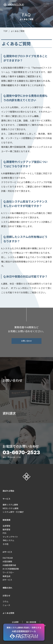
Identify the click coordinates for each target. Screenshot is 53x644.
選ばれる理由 (8, 491)
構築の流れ (7, 588)
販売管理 (6, 529)
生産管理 (6, 526)
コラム (5, 601)
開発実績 (6, 520)
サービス (6, 499)
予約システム (8, 540)
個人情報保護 (31, 622)
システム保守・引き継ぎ (13, 512)
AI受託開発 (7, 561)
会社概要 (15, 622)
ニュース (6, 605)
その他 (5, 544)
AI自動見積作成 (9, 565)
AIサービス (7, 552)
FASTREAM (8, 558)
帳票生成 (6, 576)
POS (4, 533)
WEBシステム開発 (11, 508)
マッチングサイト (10, 537)
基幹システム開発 (10, 505)
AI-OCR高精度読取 (11, 569)
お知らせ (6, 596)
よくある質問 (8, 613)
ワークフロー (8, 572)
